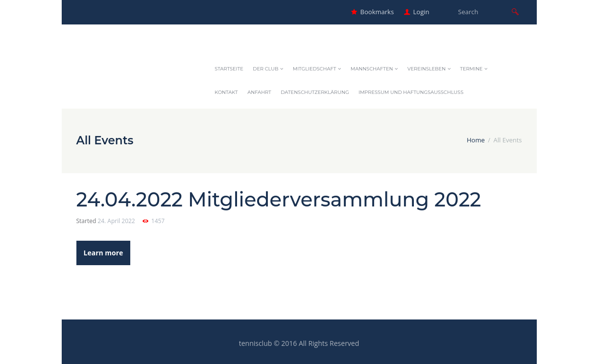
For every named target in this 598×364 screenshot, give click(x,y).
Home (476, 140)
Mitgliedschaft (315, 69)
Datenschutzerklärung (315, 92)
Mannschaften (372, 69)
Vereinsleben (427, 69)
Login (421, 12)
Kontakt (226, 92)
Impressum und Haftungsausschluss (411, 92)
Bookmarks (377, 12)
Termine (471, 69)
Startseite (229, 69)
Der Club (265, 69)
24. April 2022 (116, 221)
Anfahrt (259, 92)
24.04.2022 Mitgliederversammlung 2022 (279, 199)
